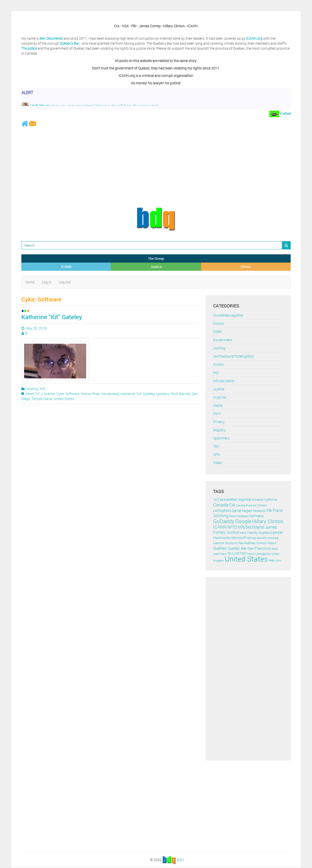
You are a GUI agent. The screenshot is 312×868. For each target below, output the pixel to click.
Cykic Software (68, 394)
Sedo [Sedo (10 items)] (275, 549)
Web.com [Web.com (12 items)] (275, 560)
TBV (216, 446)
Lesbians (163, 394)
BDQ (180, 859)
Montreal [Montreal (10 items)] (273, 538)
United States (64, 399)
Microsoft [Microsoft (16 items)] (239, 538)
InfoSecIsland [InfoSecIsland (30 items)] (251, 527)
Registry (219, 430)
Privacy (219, 422)
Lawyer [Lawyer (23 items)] (277, 532)
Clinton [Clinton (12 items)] (262, 505)
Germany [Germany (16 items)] (256, 516)
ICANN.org (254, 38)
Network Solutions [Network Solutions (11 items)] (225, 543)
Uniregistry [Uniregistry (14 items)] (263, 554)
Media (218, 405)
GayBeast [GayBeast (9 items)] (243, 516)
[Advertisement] (156, 167)
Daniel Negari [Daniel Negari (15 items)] (242, 511)
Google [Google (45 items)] (243, 521)
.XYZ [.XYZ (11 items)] (216, 500)
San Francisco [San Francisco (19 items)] (259, 548)
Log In (47, 282)
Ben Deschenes (51, 38)
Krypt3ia (220, 397)
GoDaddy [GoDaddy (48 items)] (224, 521)
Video (217, 463)
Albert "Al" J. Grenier (40, 394)
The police (29, 48)
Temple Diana (42, 399)
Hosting (32, 389)
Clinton (219, 323)
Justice (156, 267)
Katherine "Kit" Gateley (137, 394)
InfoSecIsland (224, 381)
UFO (216, 454)
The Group (156, 258)
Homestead (110, 394)
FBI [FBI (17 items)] (269, 511)
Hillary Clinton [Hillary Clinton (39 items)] (268, 521)
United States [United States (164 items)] (246, 559)
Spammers (221, 438)
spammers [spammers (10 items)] (220, 554)
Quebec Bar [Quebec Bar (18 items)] (237, 548)
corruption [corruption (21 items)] (222, 510)
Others (246, 267)
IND (42, 389)
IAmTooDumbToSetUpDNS (234, 356)
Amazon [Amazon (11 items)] (258, 500)
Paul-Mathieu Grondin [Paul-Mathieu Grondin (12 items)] (253, 543)
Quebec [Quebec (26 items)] (220, 548)
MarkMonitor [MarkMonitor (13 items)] (222, 538)
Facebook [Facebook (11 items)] (259, 511)
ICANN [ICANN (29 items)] (220, 527)
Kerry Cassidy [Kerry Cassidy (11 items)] (249, 533)
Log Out (65, 282)
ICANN (66, 267)
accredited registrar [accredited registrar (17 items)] (236, 499)
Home (30, 282)
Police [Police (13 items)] (272, 543)
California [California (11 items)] (271, 500)
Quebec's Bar (70, 43)
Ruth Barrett (181, 394)
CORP (218, 332)
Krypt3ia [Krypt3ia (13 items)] (264, 533)
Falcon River (90, 394)
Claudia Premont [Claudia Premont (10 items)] (246, 505)
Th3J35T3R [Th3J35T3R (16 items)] (236, 553)
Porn (217, 414)
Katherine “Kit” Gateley (52, 317)
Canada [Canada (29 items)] (221, 505)
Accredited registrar (228, 315)
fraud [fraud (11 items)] (233, 516)
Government (223, 340)
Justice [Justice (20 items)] (232, 532)
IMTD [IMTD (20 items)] (232, 527)
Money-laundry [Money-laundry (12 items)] (257, 538)
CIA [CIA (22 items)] (232, 505)
